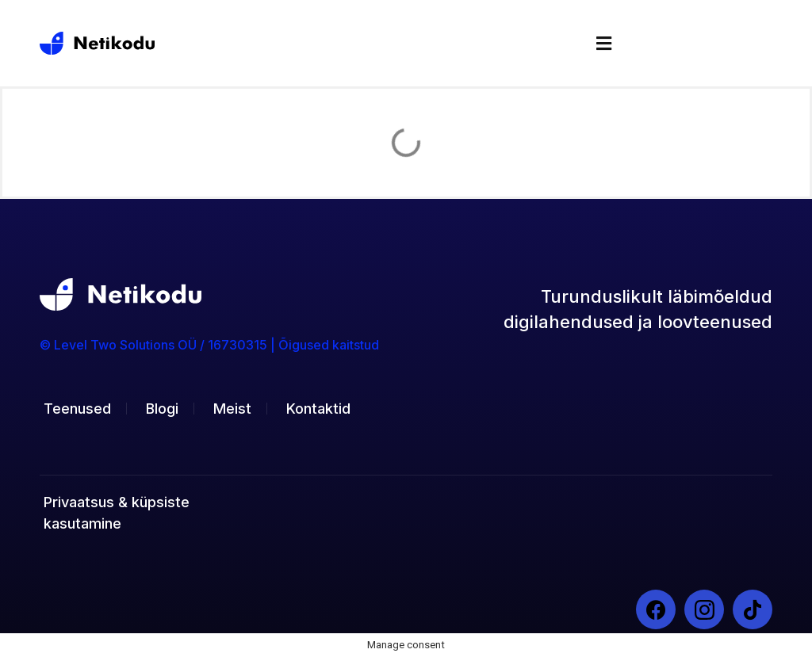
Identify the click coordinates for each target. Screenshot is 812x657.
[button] (604, 43)
